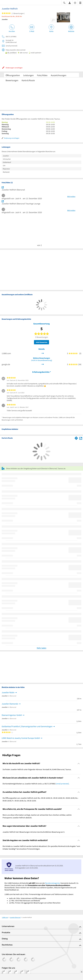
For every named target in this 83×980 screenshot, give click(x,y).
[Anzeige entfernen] (81, 972)
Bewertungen (12, 80)
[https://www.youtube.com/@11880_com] (28, 973)
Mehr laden (42, 648)
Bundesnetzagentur (53, 883)
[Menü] (80, 3)
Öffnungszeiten (13, 75)
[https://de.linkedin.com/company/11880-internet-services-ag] (22, 973)
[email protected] (62, 784)
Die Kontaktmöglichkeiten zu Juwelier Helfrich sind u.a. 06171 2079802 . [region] (36, 784)
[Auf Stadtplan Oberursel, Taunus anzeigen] (81, 438)
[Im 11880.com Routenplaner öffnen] (76, 438)
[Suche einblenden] (64, 3)
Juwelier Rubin (8, 692)
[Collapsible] (79, 763)
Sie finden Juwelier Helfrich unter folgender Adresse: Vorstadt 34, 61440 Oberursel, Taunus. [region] (37, 769)
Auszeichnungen (59, 75)
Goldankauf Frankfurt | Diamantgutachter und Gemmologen (27, 726)
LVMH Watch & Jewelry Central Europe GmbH (21, 738)
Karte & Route (28, 80)
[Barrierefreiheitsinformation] (75, 3)
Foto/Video (42, 75)
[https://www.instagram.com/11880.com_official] (10, 973)
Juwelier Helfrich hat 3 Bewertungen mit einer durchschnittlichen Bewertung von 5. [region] (34, 832)
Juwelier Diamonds (10, 704)
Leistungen (28, 75)
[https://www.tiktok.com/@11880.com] (16, 973)
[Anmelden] (70, 3)
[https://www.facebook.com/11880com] (4, 973)
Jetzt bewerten (41, 342)
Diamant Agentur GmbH (12, 715)
